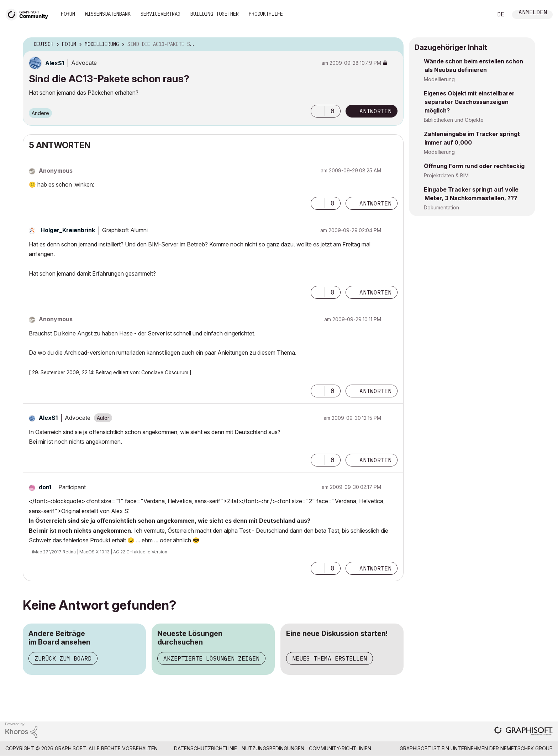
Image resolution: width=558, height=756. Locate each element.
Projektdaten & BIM (446, 175)
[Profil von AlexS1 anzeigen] (55, 63)
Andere (40, 113)
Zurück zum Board (63, 658)
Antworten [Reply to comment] (375, 203)
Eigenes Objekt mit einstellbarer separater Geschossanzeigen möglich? (469, 102)
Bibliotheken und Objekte (454, 120)
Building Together (215, 14)
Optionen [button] (394, 45)
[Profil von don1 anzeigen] (45, 487)
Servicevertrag (160, 14)
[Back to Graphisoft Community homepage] (29, 14)
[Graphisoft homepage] (523, 732)
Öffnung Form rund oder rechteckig (474, 166)
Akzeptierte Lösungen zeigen (211, 658)
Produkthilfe (266, 14)
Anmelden (533, 13)
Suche (479, 15)
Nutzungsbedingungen (273, 748)
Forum (68, 14)
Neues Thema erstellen (330, 658)
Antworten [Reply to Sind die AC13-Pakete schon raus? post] (375, 111)
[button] (318, 111)
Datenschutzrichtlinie (206, 748)
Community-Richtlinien (340, 748)
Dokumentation (441, 207)
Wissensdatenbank (108, 14)
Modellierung (439, 79)
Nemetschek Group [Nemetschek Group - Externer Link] (527, 748)
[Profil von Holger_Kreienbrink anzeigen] (68, 230)
